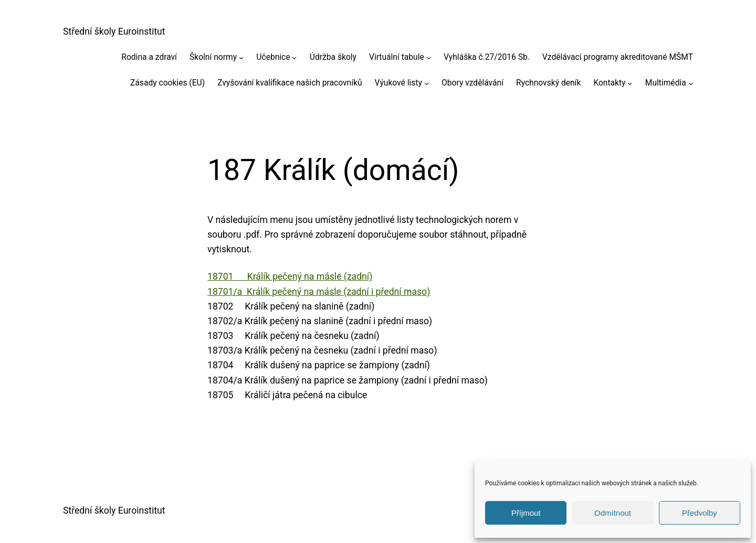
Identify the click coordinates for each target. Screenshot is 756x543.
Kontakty (609, 83)
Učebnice (273, 57)
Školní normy (213, 57)
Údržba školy (333, 57)
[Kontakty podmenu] (630, 83)
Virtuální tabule (397, 57)
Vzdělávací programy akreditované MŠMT (618, 57)
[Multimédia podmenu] (691, 83)
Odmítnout (613, 513)
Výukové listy (398, 83)
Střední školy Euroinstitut (114, 31)
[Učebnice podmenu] (294, 57)
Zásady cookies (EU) (167, 83)
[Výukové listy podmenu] (427, 83)
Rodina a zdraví (149, 57)
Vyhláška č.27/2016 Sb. (487, 57)
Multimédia (666, 83)
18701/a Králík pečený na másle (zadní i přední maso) (319, 292)
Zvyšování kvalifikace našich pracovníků (290, 83)
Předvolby (700, 513)
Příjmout (526, 513)
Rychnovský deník (548, 83)
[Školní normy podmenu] (241, 57)
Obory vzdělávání (472, 83)
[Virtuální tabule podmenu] (429, 57)
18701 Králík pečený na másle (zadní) (290, 276)
